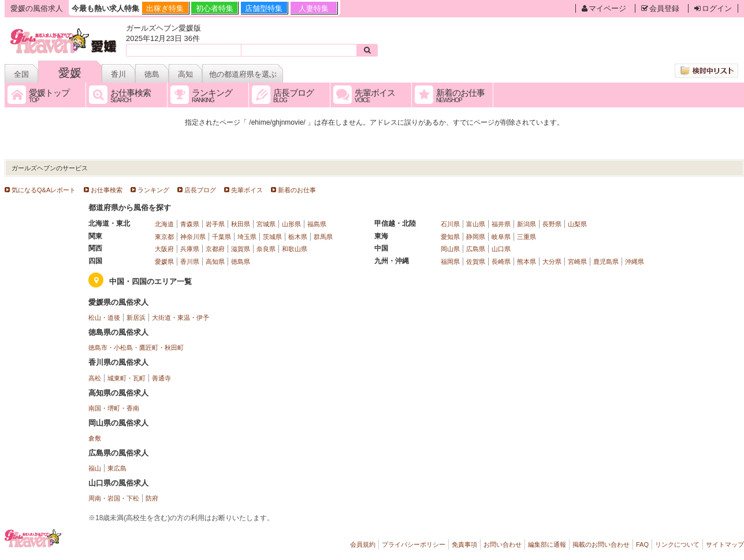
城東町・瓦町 (127, 378)
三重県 (527, 237)
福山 (95, 468)
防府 (152, 498)
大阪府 (164, 249)
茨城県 (272, 237)
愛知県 (450, 237)
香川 (118, 74)
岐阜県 (501, 237)
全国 (21, 74)
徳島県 (241, 262)
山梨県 (577, 224)
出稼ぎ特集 (165, 8)
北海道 (164, 224)
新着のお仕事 (297, 190)
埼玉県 (247, 237)
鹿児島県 (606, 262)
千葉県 (222, 237)
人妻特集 (314, 8)
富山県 (476, 224)
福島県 (317, 224)
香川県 (190, 262)
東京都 (164, 237)
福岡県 (450, 262)
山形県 (291, 224)
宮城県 (266, 224)
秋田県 (241, 224)
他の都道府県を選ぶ (243, 74)
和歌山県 (295, 249)
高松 (95, 378)
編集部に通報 (547, 544)
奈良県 (266, 249)
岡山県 (450, 249)
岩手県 (215, 224)
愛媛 (70, 73)
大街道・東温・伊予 (181, 318)
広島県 (476, 249)
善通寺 (161, 378)
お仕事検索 (107, 190)
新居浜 (136, 318)
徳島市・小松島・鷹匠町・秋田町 (136, 348)
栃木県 (298, 237)
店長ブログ (200, 190)
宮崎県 (577, 262)
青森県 (190, 224)
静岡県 (476, 237)
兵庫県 (190, 249)
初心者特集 (215, 8)
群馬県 (323, 237)
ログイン (713, 8)
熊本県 (527, 262)
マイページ (604, 8)
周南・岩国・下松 (114, 498)
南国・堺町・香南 (114, 408)
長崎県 (501, 262)
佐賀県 (476, 262)
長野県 (552, 224)
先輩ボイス (247, 190)
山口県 (501, 249)
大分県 (552, 262)
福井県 (501, 224)
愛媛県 (164, 262)
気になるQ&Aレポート (44, 190)
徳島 (152, 74)
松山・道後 (104, 318)
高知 (185, 74)
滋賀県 (241, 249)
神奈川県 (193, 237)
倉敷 (95, 438)
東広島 (117, 468)
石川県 (450, 224)
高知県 (215, 262)
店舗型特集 (264, 8)
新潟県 (527, 224)
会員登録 (660, 8)
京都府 (215, 249)
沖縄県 (635, 262)
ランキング (153, 190)
